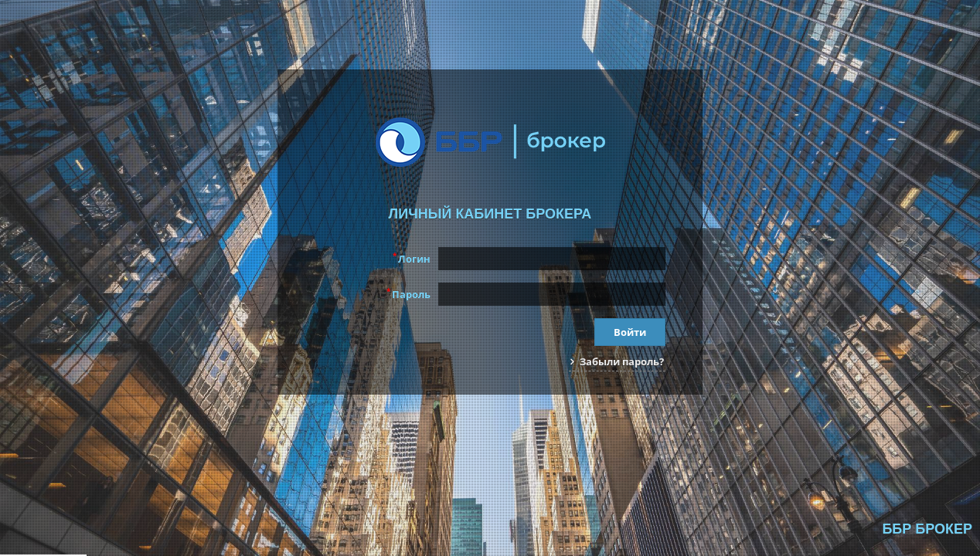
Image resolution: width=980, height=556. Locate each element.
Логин (412, 258)
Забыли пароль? (617, 361)
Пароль (408, 293)
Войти (630, 332)
